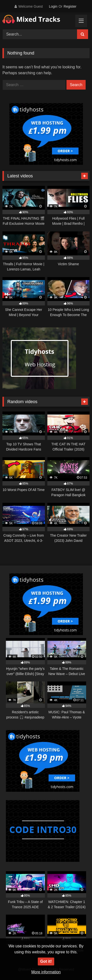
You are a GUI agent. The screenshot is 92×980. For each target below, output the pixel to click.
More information (46, 972)
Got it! (46, 961)
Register (70, 6)
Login (53, 6)
